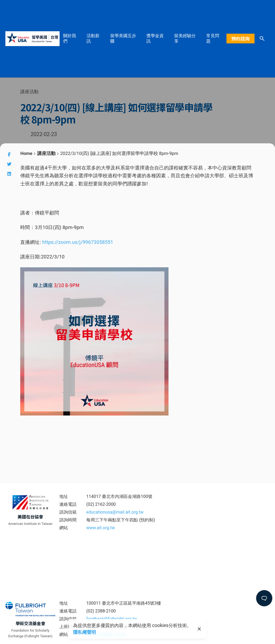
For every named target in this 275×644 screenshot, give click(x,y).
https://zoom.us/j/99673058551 (78, 242)
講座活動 (29, 92)
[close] (199, 629)
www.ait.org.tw (101, 528)
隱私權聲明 (83, 632)
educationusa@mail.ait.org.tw (115, 512)
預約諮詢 (240, 39)
